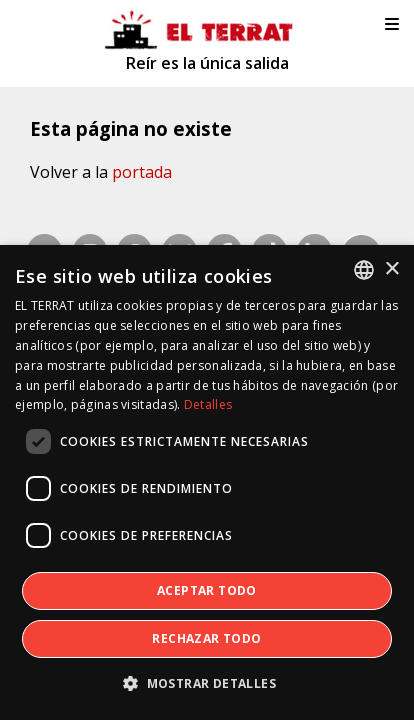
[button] (207, 684)
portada (142, 172)
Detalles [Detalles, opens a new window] (208, 404)
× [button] (391, 269)
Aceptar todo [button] (207, 590)
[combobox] (364, 270)
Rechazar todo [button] (206, 638)
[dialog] (207, 482)
